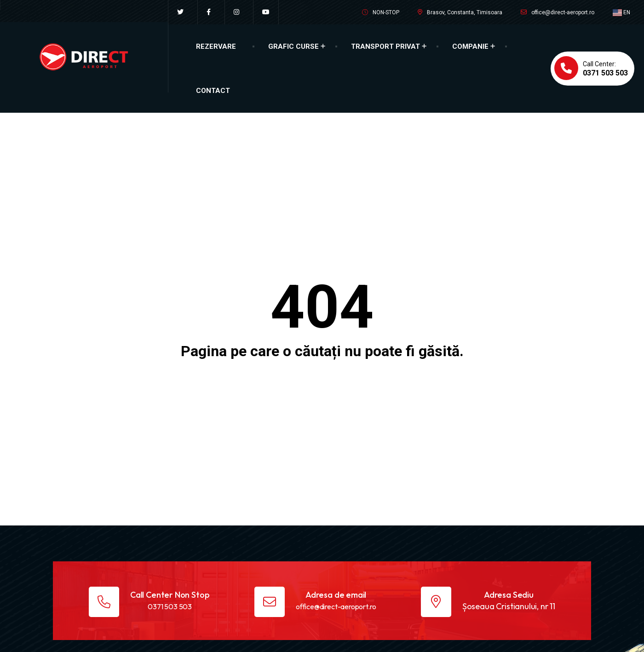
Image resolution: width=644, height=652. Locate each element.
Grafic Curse (293, 46)
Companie (470, 46)
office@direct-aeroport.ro (563, 12)
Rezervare (216, 46)
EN (621, 13)
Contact (213, 91)
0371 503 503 (170, 606)
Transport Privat (385, 46)
